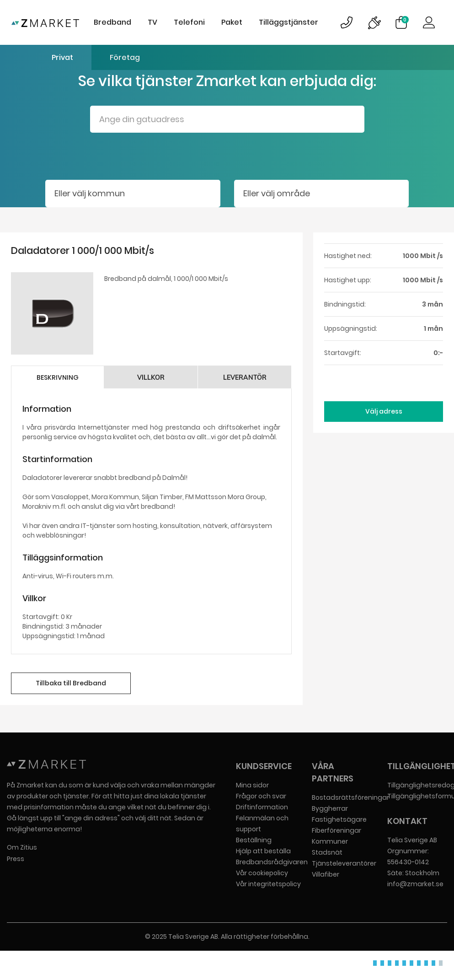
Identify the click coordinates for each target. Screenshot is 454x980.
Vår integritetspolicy (268, 884)
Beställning (254, 840)
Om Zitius (22, 847)
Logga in (429, 22)
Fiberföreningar (336, 830)
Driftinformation (262, 807)
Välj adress (384, 411)
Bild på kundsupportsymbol (347, 22)
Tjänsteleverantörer (344, 863)
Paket (232, 22)
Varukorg (405, 20)
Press (16, 859)
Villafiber (326, 874)
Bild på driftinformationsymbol (374, 22)
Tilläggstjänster (288, 22)
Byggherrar (330, 808)
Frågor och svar (261, 796)
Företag (125, 57)
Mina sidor (252, 785)
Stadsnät (327, 852)
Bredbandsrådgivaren (272, 862)
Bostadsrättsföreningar (350, 797)
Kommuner (330, 841)
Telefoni (189, 22)
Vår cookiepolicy (262, 873)
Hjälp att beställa (263, 851)
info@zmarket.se (415, 884)
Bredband (112, 22)
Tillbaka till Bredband (71, 683)
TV (152, 22)
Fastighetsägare (339, 819)
